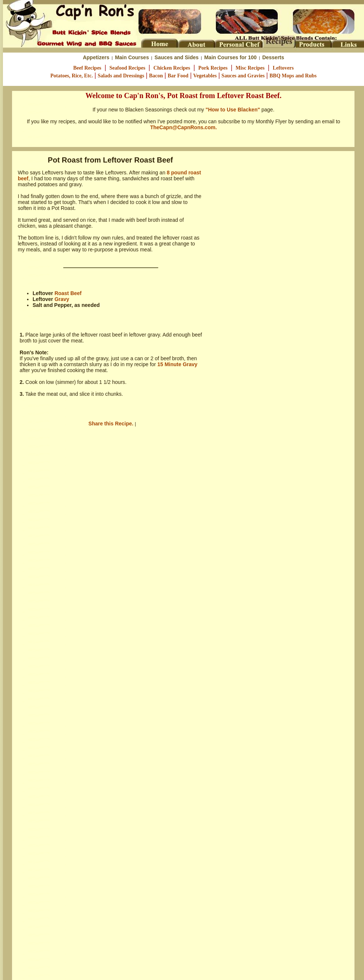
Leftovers (283, 68)
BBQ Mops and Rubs (293, 76)
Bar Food (178, 76)
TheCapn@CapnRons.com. (183, 127)
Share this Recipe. (112, 424)
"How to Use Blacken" (233, 110)
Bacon (156, 76)
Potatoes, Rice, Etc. (72, 76)
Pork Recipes (213, 68)
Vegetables (205, 76)
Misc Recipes (250, 68)
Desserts (273, 57)
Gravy (62, 299)
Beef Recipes (87, 68)
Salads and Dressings (121, 76)
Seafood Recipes (128, 68)
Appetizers (96, 57)
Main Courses (132, 57)
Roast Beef (68, 293)
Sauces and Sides (176, 57)
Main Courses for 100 (230, 57)
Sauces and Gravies (243, 76)
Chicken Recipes (172, 68)
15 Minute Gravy (177, 364)
